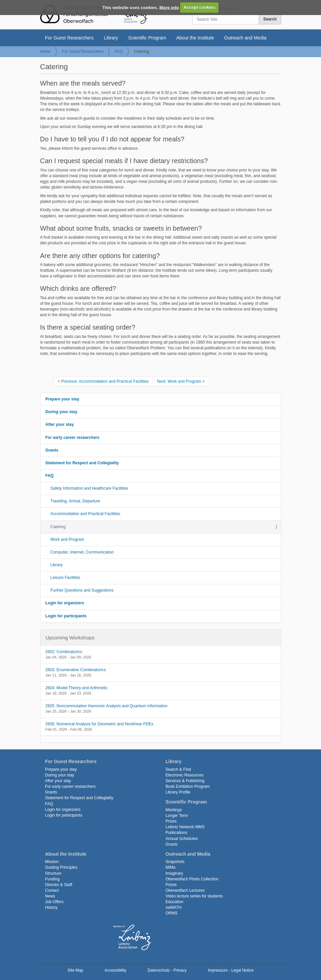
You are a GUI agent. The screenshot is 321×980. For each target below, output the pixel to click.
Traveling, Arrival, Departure (75, 501)
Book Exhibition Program (188, 786)
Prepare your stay (62, 399)
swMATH (174, 907)
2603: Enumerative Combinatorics (76, 670)
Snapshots (175, 862)
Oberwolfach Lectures (185, 890)
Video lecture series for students (194, 896)
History (51, 907)
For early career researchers (72, 438)
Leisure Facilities (65, 578)
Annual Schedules (182, 839)
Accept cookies (199, 7)
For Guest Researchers (70, 38)
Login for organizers (65, 603)
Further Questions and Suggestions (82, 590)
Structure (53, 873)
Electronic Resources (185, 775)
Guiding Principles (61, 867)
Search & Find (178, 769)
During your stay (61, 412)
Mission (52, 862)
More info (169, 7)
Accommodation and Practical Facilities (86, 514)
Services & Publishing (185, 781)
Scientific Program (147, 38)
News (50, 896)
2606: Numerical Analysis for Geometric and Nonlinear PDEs (100, 724)
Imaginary (175, 873)
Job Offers (54, 902)
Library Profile (178, 792)
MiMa (171, 867)
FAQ (119, 51)
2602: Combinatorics (64, 652)
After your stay (60, 424)
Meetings (174, 810)
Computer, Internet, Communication (82, 552)
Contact (52, 890)
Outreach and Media (245, 38)
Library (111, 38)
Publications (177, 833)
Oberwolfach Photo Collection (192, 879)
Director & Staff (59, 885)
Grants (52, 450)
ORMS (172, 913)
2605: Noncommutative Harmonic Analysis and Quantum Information (107, 706)
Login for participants (66, 616)
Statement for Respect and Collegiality (82, 463)
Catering (58, 527)
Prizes (171, 821)
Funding (52, 879)
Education (175, 902)
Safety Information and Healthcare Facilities (89, 488)
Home (46, 51)
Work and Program (67, 539)
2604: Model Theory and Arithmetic (77, 688)
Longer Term (177, 816)
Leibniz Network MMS (185, 827)
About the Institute (195, 38)
